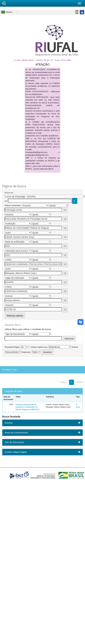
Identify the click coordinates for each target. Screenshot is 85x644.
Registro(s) (26, 352)
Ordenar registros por (39, 347)
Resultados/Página (12, 347)
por (6, 201)
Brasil (6, 12)
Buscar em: (9, 193)
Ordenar (75, 347)
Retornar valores (15, 315)
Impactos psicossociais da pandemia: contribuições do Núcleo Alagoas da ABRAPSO (28, 407)
